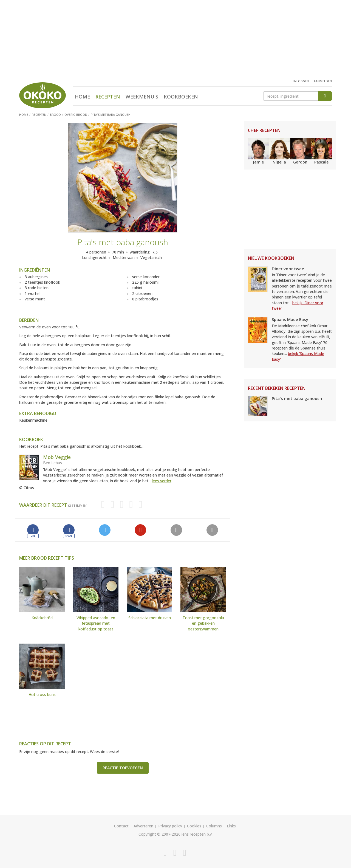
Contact (121, 826)
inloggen (301, 81)
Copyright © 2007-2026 (159, 834)
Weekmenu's (142, 97)
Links (231, 826)
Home (82, 97)
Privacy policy (170, 826)
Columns (214, 826)
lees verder (162, 481)
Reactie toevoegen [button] (123, 768)
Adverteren (143, 826)
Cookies (194, 826)
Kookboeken (181, 97)
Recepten (108, 97)
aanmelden (323, 81)
